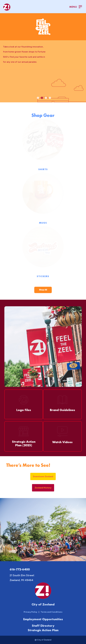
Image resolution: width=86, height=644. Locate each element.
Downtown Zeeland (43, 476)
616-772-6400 (20, 569)
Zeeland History (43, 488)
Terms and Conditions (51, 612)
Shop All (43, 290)
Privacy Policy (30, 612)
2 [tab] (42, 98)
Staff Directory (43, 626)
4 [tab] (50, 98)
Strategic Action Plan (43, 630)
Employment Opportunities (43, 619)
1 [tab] (38, 98)
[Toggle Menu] (76, 7)
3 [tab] (46, 98)
